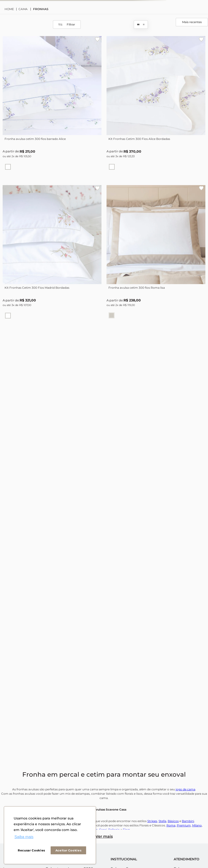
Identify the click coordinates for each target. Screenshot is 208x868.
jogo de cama (185, 789)
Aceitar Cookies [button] (68, 850)
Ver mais (104, 836)
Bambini (188, 821)
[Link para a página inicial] (11, 9)
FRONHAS (41, 9)
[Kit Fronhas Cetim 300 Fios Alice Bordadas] (156, 106)
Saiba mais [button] (24, 837)
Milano (197, 825)
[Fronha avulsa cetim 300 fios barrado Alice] (52, 106)
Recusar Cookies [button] (31, 850)
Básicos (173, 821)
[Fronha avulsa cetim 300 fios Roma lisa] (156, 255)
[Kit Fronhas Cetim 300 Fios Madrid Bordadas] (52, 255)
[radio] (138, 25)
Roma (171, 825)
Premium (184, 825)
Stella (162, 821)
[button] (8, 167)
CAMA (23, 9)
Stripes (152, 821)
